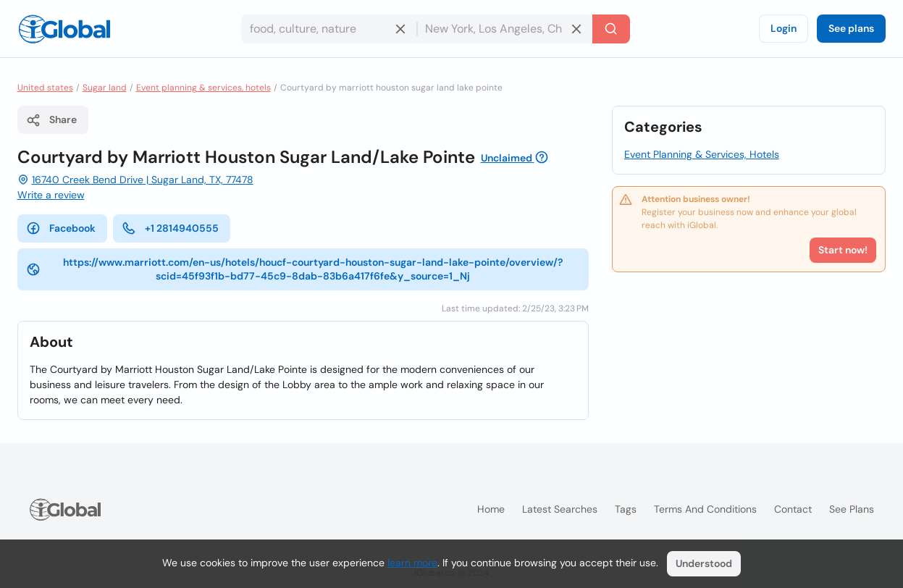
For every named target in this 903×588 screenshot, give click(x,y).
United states (45, 88)
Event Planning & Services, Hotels (702, 154)
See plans (851, 28)
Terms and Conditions (705, 509)
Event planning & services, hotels (203, 88)
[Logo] (64, 29)
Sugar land (105, 88)
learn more (412, 563)
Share (51, 120)
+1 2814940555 (170, 228)
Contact (793, 509)
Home (491, 509)
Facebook (61, 228)
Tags (626, 509)
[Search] (611, 29)
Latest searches (560, 509)
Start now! (843, 250)
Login (784, 28)
